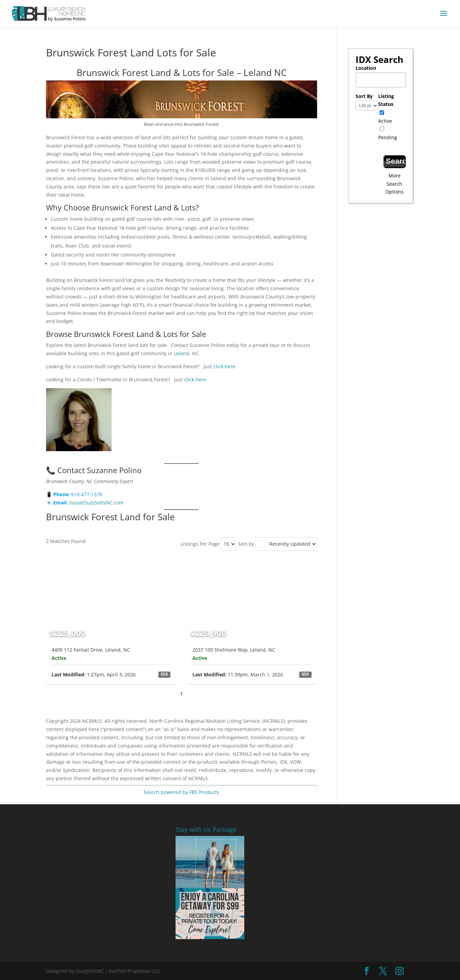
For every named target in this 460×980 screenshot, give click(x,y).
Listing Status (386, 100)
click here (224, 366)
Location (366, 68)
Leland (182, 353)
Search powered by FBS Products (181, 792)
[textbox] (382, 78)
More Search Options (395, 184)
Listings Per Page (200, 544)
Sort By (364, 96)
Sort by (246, 544)
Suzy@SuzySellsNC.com (96, 503)
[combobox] (381, 80)
